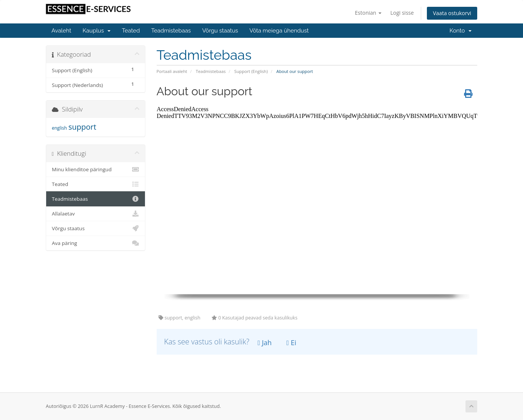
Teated (131, 31)
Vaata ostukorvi (452, 13)
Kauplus (97, 31)
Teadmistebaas (171, 31)
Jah (265, 343)
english (59, 128)
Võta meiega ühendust (279, 31)
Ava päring (96, 243)
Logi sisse (402, 13)
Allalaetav (96, 214)
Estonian (368, 13)
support (82, 127)
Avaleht (61, 31)
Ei (291, 343)
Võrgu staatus (220, 31)
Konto (461, 31)
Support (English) (251, 71)
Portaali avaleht (172, 71)
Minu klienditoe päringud (96, 169)
